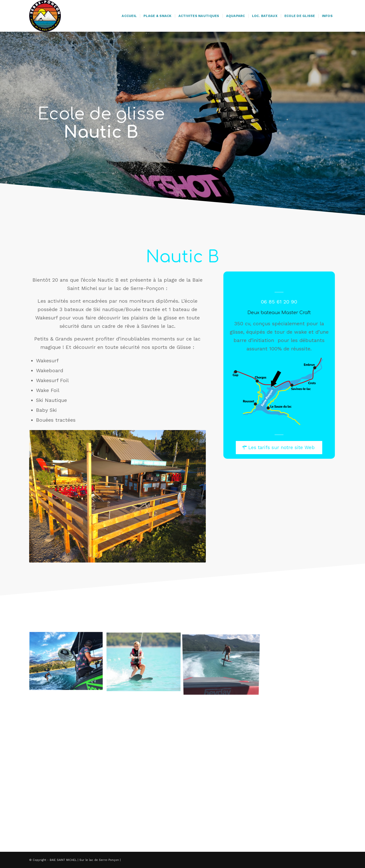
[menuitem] (129, 16)
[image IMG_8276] (68, 663)
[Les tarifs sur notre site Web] (282, 448)
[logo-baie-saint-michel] (45, 16)
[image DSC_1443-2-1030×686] (145, 663)
